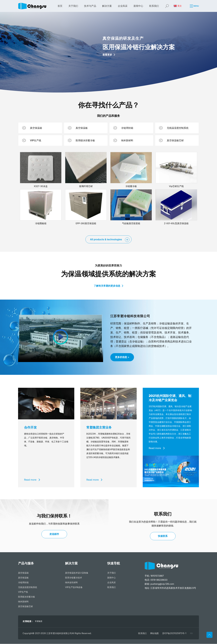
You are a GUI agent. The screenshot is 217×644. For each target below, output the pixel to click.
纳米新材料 (23, 602)
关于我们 (73, 6)
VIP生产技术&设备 (74, 587)
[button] (190, 6)
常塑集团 (39, 621)
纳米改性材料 (71, 583)
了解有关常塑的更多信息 (108, 286)
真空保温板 (23, 578)
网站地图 (154, 633)
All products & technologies (106, 239)
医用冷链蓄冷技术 (74, 578)
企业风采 (123, 6)
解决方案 (107, 6)
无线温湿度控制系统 (28, 587)
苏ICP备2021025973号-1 (174, 633)
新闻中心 (138, 6)
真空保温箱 (23, 573)
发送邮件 (54, 534)
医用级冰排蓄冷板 (27, 597)
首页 (60, 6)
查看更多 (109, 55)
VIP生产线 (23, 592)
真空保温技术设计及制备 (77, 573)
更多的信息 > (122, 357)
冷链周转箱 (23, 583)
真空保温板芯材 (25, 606)
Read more (32, 480)
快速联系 (163, 536)
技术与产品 (90, 6)
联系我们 (154, 6)
